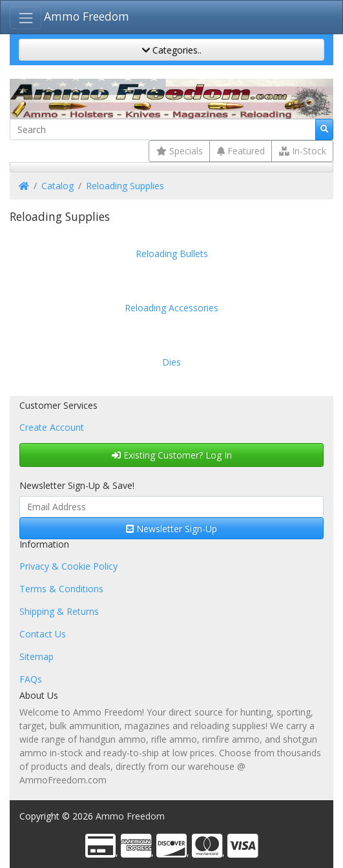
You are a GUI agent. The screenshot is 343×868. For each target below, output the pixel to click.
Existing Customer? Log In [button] (172, 455)
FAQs (31, 679)
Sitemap (36, 656)
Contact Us (43, 634)
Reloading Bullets (172, 253)
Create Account (52, 427)
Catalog (57, 186)
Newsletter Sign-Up (171, 529)
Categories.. (172, 50)
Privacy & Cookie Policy (68, 566)
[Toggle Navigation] (26, 18)
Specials (180, 151)
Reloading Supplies (125, 186)
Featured (241, 151)
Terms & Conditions (61, 589)
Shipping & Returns (59, 611)
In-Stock (303, 151)
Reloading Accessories (171, 308)
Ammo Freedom (87, 16)
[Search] (163, 130)
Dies (171, 362)
